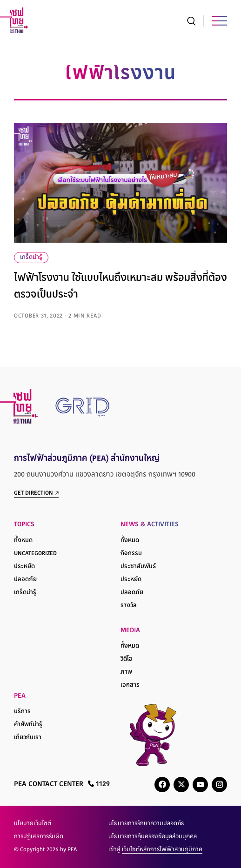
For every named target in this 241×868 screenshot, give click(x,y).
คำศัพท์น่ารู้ (28, 725)
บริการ (22, 712)
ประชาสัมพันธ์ (138, 567)
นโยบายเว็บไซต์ (33, 824)
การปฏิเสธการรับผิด (39, 837)
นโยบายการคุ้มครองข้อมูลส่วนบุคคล (153, 837)
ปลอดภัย (25, 580)
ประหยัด (24, 567)
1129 (99, 784)
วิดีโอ (127, 659)
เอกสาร (130, 685)
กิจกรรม (131, 554)
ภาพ (126, 672)
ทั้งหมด (23, 541)
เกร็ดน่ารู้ (31, 258)
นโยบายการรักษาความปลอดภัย (147, 824)
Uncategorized (35, 554)
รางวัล (129, 606)
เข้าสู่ (155, 850)
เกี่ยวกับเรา (28, 738)
